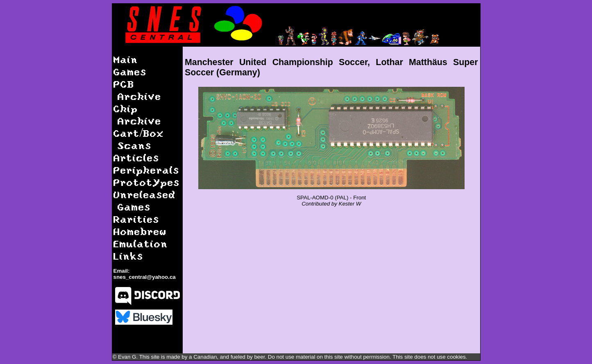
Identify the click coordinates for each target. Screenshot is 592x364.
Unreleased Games (145, 200)
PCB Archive (137, 90)
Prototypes (147, 182)
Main (126, 59)
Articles (136, 157)
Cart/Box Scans (139, 139)
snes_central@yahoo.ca (145, 277)
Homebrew (140, 231)
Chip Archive (137, 114)
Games (130, 71)
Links (128, 256)
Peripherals (146, 170)
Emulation (141, 243)
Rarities (136, 219)
